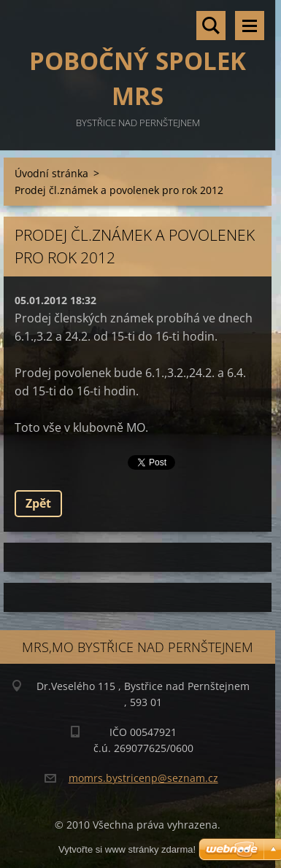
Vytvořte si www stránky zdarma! (127, 849)
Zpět (38, 503)
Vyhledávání (211, 26)
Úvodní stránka (51, 173)
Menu (250, 26)
